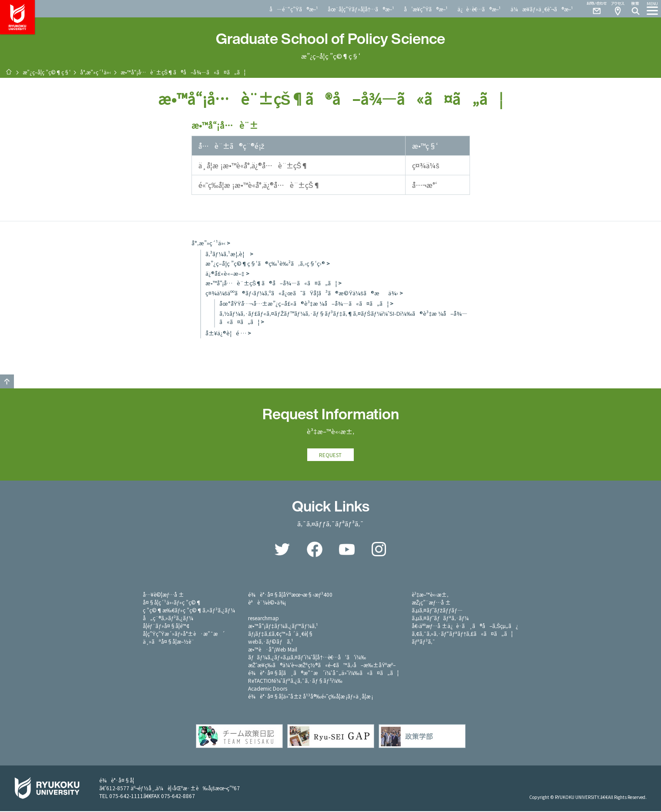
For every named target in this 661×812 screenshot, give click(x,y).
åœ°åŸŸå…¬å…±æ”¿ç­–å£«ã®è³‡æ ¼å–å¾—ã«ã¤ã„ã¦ (304, 303)
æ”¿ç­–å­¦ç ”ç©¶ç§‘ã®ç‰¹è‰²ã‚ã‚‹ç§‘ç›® (265, 263)
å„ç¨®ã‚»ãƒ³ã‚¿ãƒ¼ (168, 619)
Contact (593, 9)
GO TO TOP (7, 381)
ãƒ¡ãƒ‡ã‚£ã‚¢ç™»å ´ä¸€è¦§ (281, 634)
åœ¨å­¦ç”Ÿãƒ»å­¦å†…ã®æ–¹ (361, 9)
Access (617, 9)
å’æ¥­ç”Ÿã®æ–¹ (426, 9)
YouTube (347, 550)
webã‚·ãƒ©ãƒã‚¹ (271, 642)
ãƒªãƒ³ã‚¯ (423, 642)
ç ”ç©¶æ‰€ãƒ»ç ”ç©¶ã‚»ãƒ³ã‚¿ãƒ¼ (189, 611)
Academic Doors (268, 689)
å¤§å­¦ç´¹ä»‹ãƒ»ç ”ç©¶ (172, 603)
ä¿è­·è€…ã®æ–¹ (479, 9)
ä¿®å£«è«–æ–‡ (225, 273)
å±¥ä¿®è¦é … (226, 333)
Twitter (282, 550)
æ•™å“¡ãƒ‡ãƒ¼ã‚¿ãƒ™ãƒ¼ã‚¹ (283, 627)
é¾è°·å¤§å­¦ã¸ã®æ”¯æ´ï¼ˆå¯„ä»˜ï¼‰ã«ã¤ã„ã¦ (323, 673)
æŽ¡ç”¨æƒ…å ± (431, 603)
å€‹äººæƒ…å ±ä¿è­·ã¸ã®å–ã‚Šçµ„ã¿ (465, 627)
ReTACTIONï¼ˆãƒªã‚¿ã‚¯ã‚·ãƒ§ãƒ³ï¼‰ (295, 681)
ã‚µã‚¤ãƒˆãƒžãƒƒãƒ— (437, 611)
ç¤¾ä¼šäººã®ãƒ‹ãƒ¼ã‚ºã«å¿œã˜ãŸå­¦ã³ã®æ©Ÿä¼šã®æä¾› (302, 293)
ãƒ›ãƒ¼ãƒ (9, 72)
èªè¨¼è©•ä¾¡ (267, 603)
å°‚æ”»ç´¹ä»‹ (96, 72)
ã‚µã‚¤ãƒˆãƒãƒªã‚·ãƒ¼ (440, 619)
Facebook (315, 550)
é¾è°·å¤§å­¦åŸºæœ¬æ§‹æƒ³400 (290, 595)
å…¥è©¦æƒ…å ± (164, 595)
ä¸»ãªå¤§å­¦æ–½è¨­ (168, 642)
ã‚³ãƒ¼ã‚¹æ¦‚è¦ (227, 254)
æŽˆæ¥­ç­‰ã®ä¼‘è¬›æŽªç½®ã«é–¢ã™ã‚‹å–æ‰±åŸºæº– (322, 666)
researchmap (263, 619)
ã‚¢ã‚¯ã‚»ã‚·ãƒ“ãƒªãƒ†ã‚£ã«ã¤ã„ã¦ (462, 634)
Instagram (379, 550)
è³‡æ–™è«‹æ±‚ (430, 595)
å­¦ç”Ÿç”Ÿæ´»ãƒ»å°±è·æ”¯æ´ (184, 634)
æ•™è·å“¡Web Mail (273, 650)
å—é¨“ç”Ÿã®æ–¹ (294, 9)
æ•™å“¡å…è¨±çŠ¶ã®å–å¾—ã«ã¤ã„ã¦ (271, 283)
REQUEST (331, 455)
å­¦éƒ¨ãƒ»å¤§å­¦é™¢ (166, 627)
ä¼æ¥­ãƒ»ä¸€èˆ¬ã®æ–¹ (542, 9)
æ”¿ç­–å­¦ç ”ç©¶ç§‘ (47, 72)
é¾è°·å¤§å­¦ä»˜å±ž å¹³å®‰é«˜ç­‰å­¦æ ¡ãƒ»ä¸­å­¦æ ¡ (311, 697)
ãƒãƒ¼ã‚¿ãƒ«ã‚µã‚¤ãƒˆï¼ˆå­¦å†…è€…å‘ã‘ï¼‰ (307, 658)
